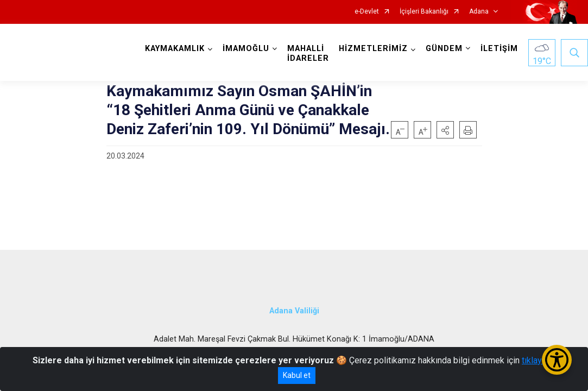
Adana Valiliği (294, 311)
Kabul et (297, 375)
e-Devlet (367, 12)
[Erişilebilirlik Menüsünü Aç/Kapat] (557, 360)
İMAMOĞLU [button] (246, 49)
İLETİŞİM (499, 49)
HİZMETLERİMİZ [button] (373, 49)
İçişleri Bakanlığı (424, 12)
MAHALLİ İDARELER (308, 53)
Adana (479, 12)
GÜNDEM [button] (444, 49)
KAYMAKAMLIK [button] (175, 49)
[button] (445, 130)
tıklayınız (539, 360)
